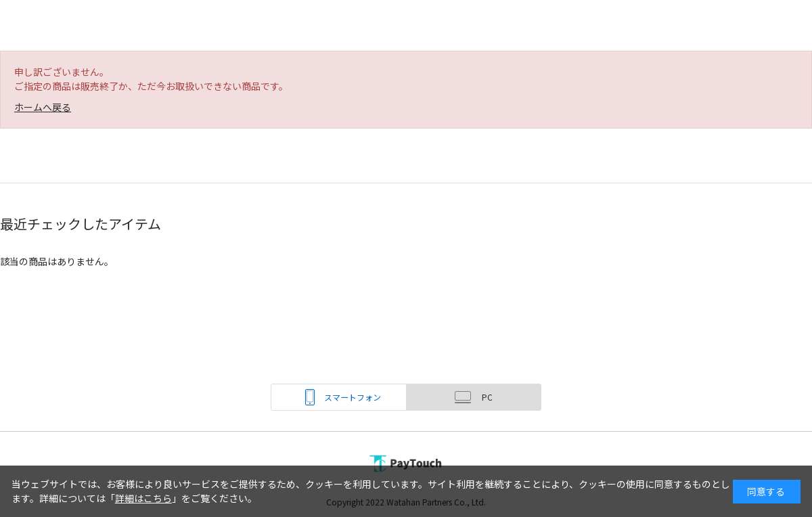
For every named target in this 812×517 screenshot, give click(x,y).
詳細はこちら (143, 498)
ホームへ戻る (43, 107)
